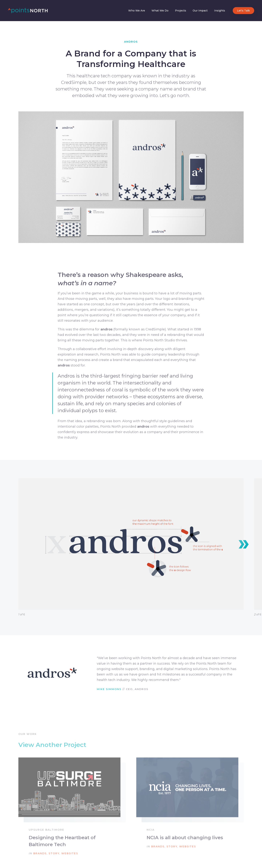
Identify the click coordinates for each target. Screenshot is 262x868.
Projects (181, 11)
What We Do (160, 11)
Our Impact (200, 11)
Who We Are (137, 11)
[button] (244, 544)
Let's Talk (243, 11)
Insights (220, 11)
